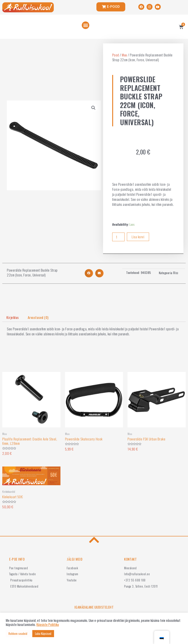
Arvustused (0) (38, 317)
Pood (116, 55)
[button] (86, 25)
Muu (124, 55)
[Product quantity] (118, 237)
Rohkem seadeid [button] (18, 633)
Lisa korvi (138, 237)
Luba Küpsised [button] (43, 633)
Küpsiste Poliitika (48, 625)
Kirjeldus (13, 317)
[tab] (13, 317)
